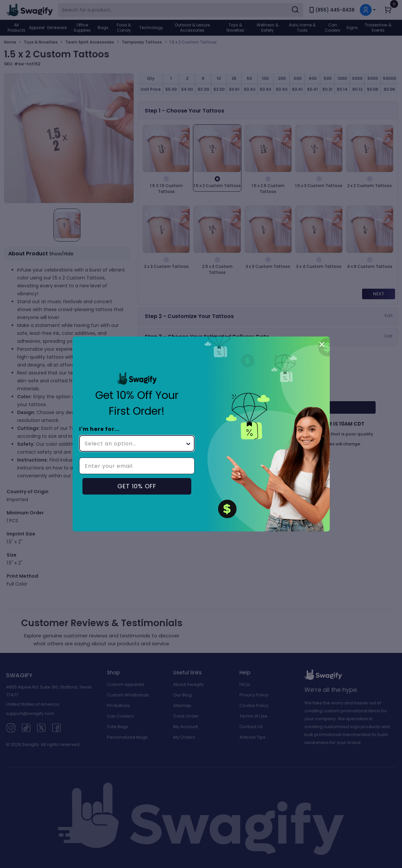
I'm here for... (99, 429)
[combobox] (135, 443)
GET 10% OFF (137, 486)
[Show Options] (188, 443)
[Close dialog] (322, 344)
